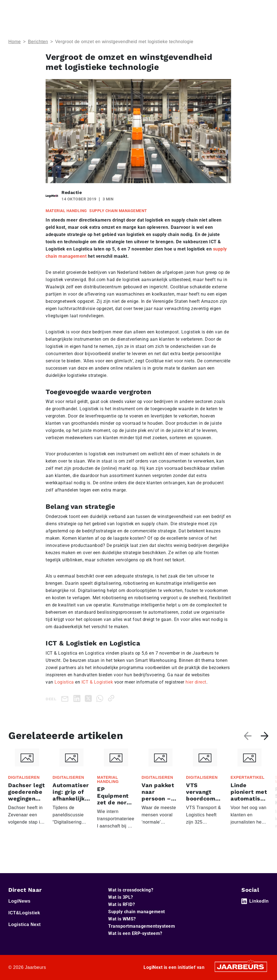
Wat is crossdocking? (131, 890)
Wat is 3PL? (121, 897)
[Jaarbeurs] (241, 967)
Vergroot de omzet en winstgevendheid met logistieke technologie (124, 42)
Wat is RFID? (122, 904)
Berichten (38, 42)
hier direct (196, 682)
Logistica (64, 682)
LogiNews (19, 901)
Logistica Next (24, 924)
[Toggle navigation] (263, 8)
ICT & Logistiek (97, 682)
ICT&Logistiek (24, 913)
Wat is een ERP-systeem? (135, 933)
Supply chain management (137, 912)
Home (15, 42)
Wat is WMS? (122, 919)
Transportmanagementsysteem (142, 926)
